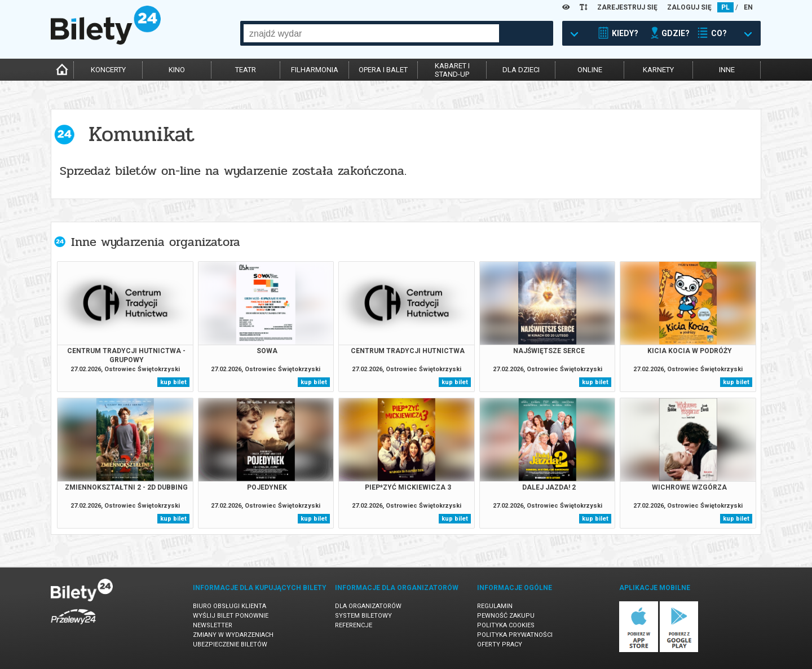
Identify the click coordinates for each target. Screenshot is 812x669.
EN (748, 7)
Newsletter (213, 625)
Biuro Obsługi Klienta (230, 606)
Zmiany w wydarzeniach (233, 635)
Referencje (354, 625)
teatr (246, 70)
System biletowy (363, 616)
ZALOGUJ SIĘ (689, 7)
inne (727, 70)
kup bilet (173, 382)
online (590, 70)
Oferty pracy (500, 644)
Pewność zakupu (506, 616)
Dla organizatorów (368, 606)
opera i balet (383, 70)
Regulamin (495, 606)
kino (177, 70)
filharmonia (315, 70)
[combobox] (371, 33)
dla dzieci (521, 70)
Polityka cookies (506, 625)
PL (725, 7)
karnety (658, 70)
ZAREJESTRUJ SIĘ (627, 7)
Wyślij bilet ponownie (231, 616)
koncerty (108, 70)
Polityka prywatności (515, 635)
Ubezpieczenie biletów (230, 644)
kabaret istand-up (452, 70)
